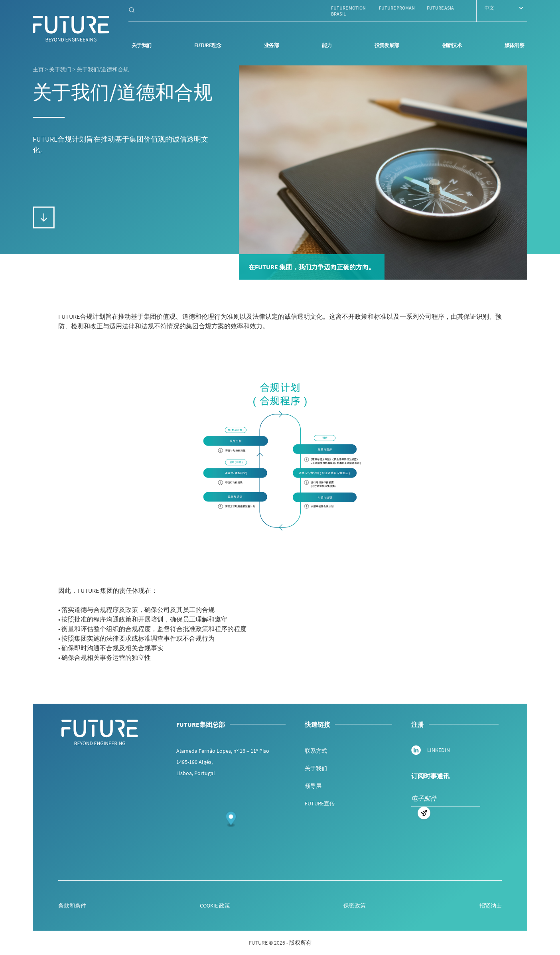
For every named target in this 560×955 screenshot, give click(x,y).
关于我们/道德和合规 (103, 69)
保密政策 (355, 906)
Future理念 (208, 45)
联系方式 (316, 751)
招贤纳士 (491, 906)
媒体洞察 (514, 45)
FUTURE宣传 (320, 803)
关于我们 (141, 45)
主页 (38, 69)
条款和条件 (72, 906)
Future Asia (440, 8)
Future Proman (397, 8)
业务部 (271, 45)
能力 (327, 45)
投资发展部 (387, 45)
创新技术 (452, 45)
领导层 (313, 786)
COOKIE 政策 (215, 906)
